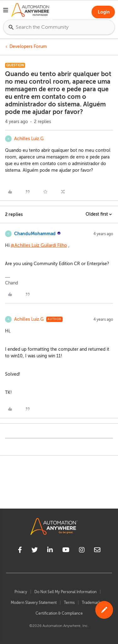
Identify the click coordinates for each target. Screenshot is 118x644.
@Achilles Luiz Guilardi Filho (39, 245)
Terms (69, 603)
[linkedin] (50, 551)
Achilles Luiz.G (29, 139)
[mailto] (97, 551)
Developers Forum (28, 47)
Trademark (91, 603)
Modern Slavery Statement (34, 603)
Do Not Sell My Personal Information (65, 592)
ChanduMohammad (35, 234)
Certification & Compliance (59, 613)
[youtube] (66, 551)
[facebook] (20, 551)
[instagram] (82, 551)
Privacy (21, 592)
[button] (6, 11)
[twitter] (35, 551)
